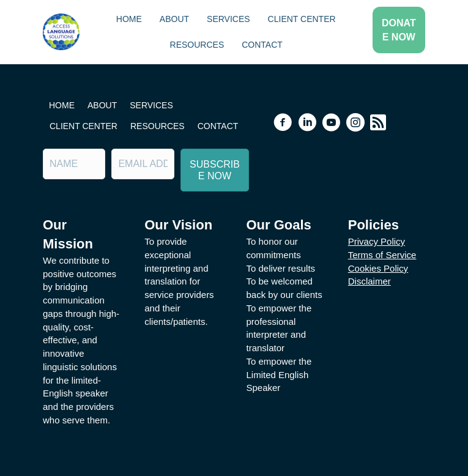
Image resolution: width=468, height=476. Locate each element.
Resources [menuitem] (197, 45)
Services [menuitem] (228, 19)
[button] (399, 30)
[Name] (74, 164)
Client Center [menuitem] (302, 19)
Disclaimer (370, 281)
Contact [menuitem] (262, 45)
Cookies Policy (378, 268)
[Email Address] (143, 164)
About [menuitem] (174, 19)
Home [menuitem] (129, 19)
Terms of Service (382, 255)
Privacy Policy (377, 241)
